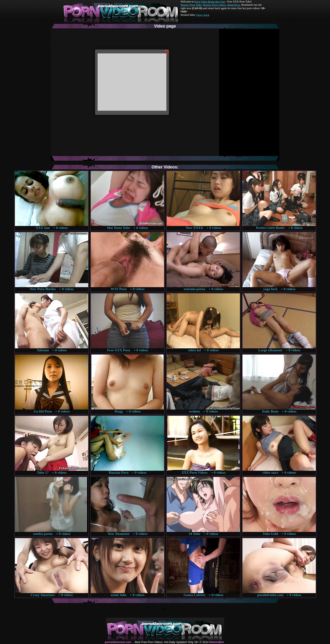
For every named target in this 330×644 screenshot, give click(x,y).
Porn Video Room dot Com (210, 2)
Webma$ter (217, 642)
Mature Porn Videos (214, 5)
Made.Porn (234, 5)
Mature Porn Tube (191, 5)
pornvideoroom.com (118, 642)
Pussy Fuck (203, 15)
